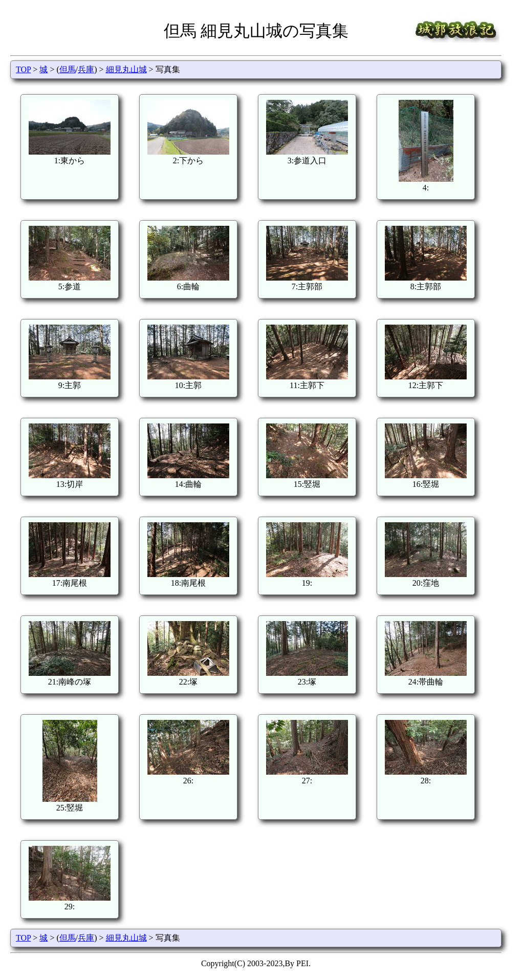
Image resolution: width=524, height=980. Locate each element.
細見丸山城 (126, 69)
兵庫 (86, 69)
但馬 (68, 69)
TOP (23, 69)
